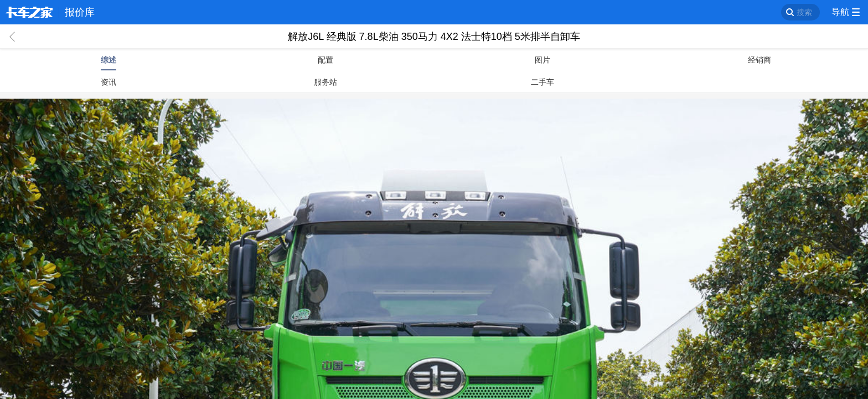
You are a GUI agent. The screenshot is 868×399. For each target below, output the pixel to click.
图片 (542, 60)
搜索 (804, 12)
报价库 (80, 12)
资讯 (108, 82)
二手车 (542, 82)
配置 (325, 60)
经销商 (759, 60)
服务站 (325, 82)
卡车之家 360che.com (29, 12)
